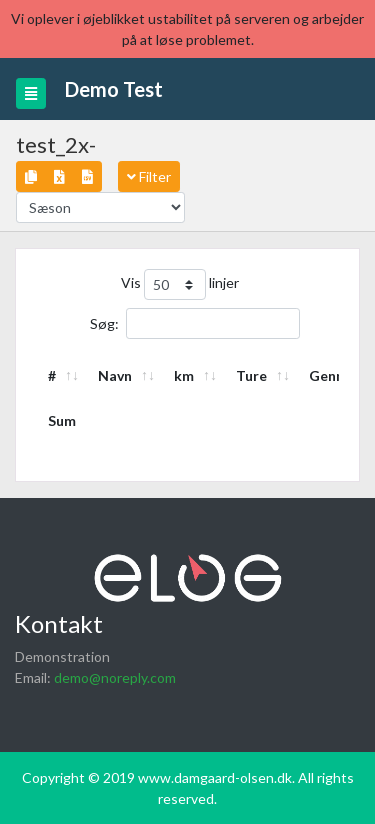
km (184, 375)
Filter (149, 176)
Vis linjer (180, 284)
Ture (251, 375)
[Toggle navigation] (31, 93)
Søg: (195, 323)
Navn (115, 375)
